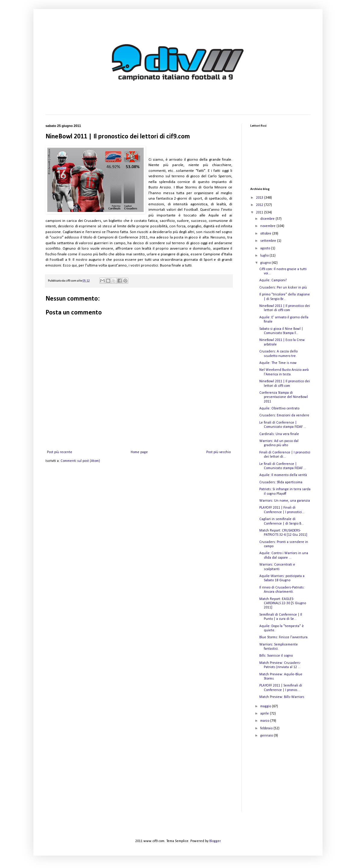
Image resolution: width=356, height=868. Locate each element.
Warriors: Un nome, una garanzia (285, 501)
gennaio (267, 736)
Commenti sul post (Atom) (80, 461)
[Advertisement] (280, 780)
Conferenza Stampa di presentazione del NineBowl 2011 (284, 397)
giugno (266, 263)
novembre (268, 226)
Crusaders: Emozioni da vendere (284, 415)
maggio (266, 706)
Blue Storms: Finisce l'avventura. (284, 637)
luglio (265, 256)
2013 (260, 198)
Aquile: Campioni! (273, 280)
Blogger (215, 841)
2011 (260, 213)
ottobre (266, 234)
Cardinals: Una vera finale (279, 434)
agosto (266, 248)
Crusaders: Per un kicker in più (283, 288)
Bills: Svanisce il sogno (276, 656)
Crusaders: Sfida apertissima (281, 482)
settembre (269, 241)
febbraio (267, 728)
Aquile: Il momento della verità (283, 475)
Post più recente (60, 452)
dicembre (268, 219)
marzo (265, 721)
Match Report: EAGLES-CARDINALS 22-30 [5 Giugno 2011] (283, 603)
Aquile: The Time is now (278, 363)
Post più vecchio (219, 452)
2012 (260, 205)
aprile (265, 714)
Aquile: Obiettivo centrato (279, 409)
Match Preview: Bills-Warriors (282, 697)
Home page (139, 452)
